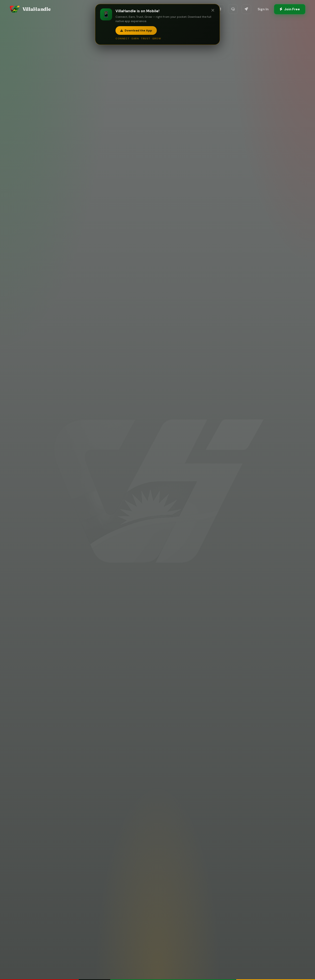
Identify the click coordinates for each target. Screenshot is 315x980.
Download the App (136, 30)
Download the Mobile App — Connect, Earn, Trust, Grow (157, 540)
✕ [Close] (213, 10)
